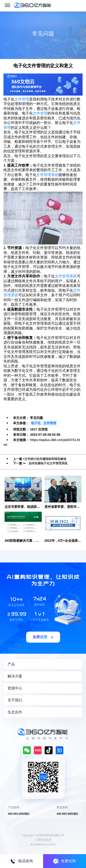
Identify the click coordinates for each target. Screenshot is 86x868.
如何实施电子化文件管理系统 (48, 463)
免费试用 (64, 861)
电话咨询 (22, 861)
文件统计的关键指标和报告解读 (45, 459)
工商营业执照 (43, 840)
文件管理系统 (47, 175)
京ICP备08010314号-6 (43, 844)
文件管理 (22, 99)
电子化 (36, 423)
